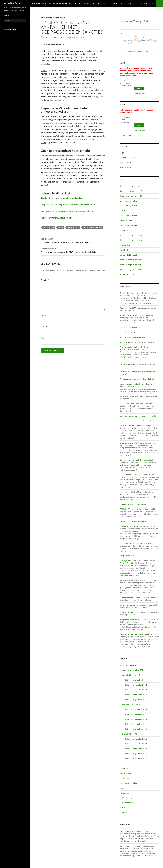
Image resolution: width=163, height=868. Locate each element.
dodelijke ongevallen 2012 (136, 685)
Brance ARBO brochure (130, 372)
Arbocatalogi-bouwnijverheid (132, 337)
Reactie (45, 280)
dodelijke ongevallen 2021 (136, 739)
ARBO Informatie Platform (53, 17)
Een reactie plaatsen (75, 37)
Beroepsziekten (126, 364)
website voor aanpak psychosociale (134, 634)
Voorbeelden (128, 778)
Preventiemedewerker (129, 526)
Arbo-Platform (12, 3)
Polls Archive (125, 135)
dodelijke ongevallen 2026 (131, 269)
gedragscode (49, 227)
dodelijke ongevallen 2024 (131, 260)
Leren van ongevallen (41, 3)
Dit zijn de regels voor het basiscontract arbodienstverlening (73, 240)
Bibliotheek (143, 3)
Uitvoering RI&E (127, 597)
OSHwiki (123, 509)
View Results (139, 93)
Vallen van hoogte (127, 605)
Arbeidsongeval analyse (130, 327)
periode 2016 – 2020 (131, 704)
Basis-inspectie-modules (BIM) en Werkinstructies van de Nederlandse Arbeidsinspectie (135, 350)
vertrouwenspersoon (92, 227)
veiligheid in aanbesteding (131, 620)
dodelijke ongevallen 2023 (136, 749)
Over (153, 3)
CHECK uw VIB (126, 404)
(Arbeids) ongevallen (62, 3)
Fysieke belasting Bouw (130, 421)
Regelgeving (102, 3)
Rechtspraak (127, 803)
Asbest (78, 3)
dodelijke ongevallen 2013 (131, 235)
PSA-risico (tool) (80, 123)
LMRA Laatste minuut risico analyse (135, 831)
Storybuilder (125, 580)
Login (122, 153)
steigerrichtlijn (126, 556)
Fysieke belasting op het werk (132, 426)
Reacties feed (125, 162)
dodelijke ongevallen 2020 (131, 196)
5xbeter (123, 293)
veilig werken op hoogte (130, 612)
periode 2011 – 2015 (128, 255)
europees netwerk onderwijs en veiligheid (137, 416)
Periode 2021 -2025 (128, 274)
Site (42, 338)
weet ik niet (127, 85)
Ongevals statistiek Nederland (132, 504)
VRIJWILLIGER (89, 3)
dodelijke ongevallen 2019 (136, 724)
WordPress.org (126, 167)
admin (59, 37)
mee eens (126, 83)
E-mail (44, 326)
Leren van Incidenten (128, 475)
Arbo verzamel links (128, 332)
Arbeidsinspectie (127, 315)
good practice (127, 3)
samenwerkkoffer (127, 543)
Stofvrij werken (126, 561)
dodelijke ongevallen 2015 (136, 700)
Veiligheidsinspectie (128, 846)
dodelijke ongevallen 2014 (136, 695)
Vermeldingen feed (128, 158)
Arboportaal (125, 342)
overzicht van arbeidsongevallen (133, 521)
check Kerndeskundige (129, 384)
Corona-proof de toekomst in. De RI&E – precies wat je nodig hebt (73, 250)
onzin (124, 80)
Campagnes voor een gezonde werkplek (136, 379)
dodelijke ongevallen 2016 (131, 240)
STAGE (115, 3)
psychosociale (73, 227)
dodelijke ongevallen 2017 (131, 191)
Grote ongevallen (127, 443)
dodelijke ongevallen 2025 (131, 265)
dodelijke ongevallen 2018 (136, 719)
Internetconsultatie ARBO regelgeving (136, 460)
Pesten (44, 70)
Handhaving (125, 250)
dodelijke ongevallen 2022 (136, 744)
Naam (44, 315)
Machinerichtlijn (127, 492)
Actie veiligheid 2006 (129, 308)
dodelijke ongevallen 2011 (131, 186)
